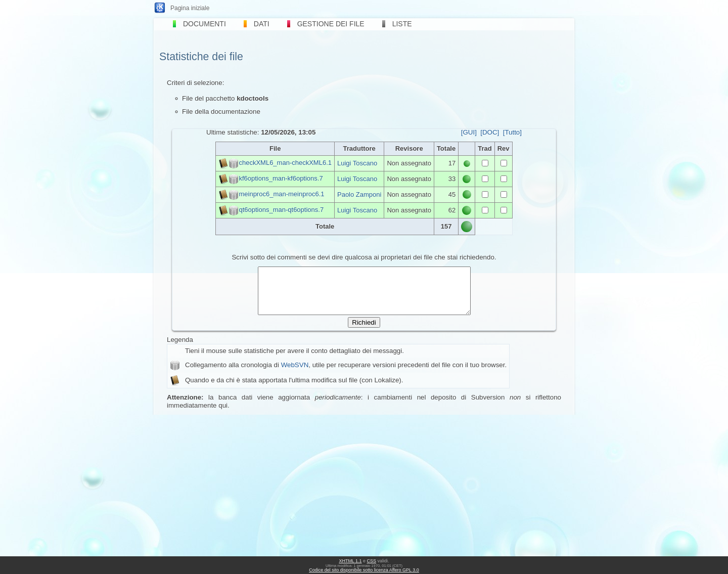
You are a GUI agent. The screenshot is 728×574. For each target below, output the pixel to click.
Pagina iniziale (190, 8)
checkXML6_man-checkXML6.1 (285, 163)
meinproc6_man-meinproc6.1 (281, 194)
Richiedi (364, 332)
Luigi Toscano (357, 163)
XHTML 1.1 (350, 561)
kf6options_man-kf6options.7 (281, 178)
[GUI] (469, 132)
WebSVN (295, 374)
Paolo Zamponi (359, 194)
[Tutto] (512, 132)
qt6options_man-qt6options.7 (281, 210)
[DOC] (490, 132)
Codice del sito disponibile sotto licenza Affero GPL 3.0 (364, 570)
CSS (372, 561)
